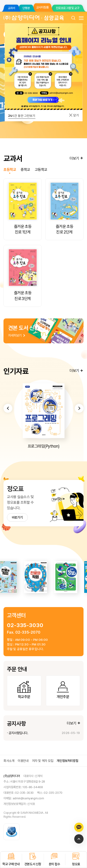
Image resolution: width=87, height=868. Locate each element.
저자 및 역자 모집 (43, 761)
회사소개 (9, 761)
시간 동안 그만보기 (22, 116)
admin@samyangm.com (28, 798)
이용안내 (23, 761)
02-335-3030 (25, 625)
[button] (8, 428)
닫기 (74, 115)
